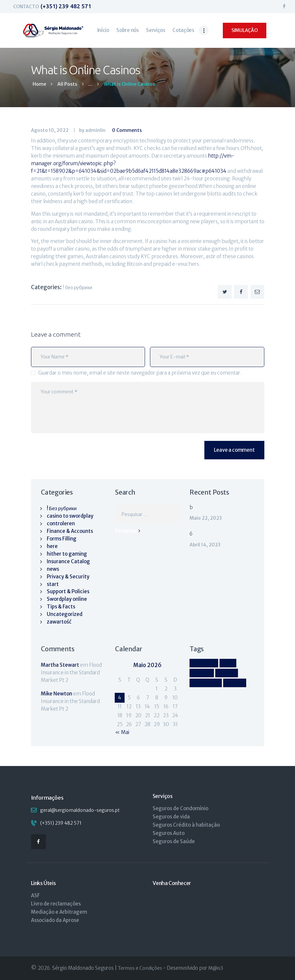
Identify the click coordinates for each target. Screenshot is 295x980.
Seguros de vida (171, 817)
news (53, 569)
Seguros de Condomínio (180, 808)
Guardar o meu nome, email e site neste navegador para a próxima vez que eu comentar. (140, 373)
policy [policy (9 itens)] (235, 683)
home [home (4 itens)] (227, 673)
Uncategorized (65, 614)
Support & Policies (68, 591)
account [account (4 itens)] (204, 663)
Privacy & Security (68, 577)
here (52, 546)
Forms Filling (62, 539)
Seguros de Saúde (174, 841)
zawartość (59, 622)
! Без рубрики (77, 287)
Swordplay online (67, 599)
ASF (35, 895)
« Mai (122, 732)
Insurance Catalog (68, 561)
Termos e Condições (140, 968)
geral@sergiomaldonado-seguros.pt (80, 810)
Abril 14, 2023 (205, 545)
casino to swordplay (70, 516)
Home (39, 84)
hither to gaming (67, 554)
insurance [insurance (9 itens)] (206, 683)
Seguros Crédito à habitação (186, 825)
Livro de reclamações (56, 904)
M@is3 (216, 968)
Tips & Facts (61, 607)
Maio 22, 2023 (206, 518)
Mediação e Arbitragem (59, 912)
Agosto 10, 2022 (50, 130)
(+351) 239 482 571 (61, 823)
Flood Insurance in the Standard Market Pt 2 (71, 673)
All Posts (67, 84)
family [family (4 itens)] (202, 673)
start (53, 584)
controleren (61, 523)
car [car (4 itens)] (228, 663)
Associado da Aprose (55, 920)
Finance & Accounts (70, 531)
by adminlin (93, 130)
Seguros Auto (169, 833)
